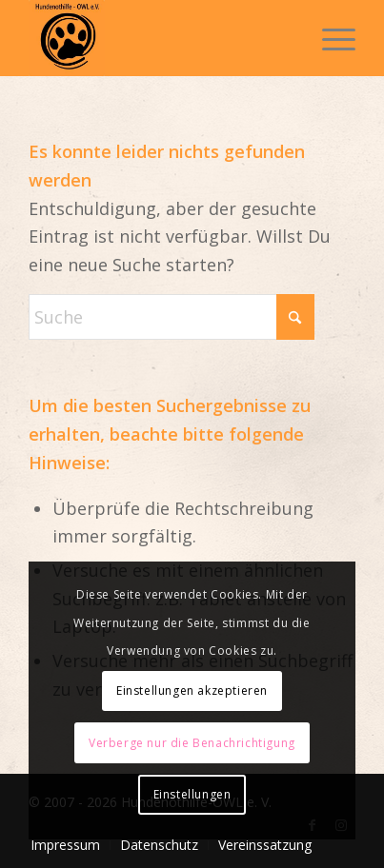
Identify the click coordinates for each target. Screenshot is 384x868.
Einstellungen (192, 794)
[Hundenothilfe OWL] (159, 38)
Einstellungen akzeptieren (192, 690)
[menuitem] (329, 38)
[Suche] (172, 317)
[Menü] (329, 38)
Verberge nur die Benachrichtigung (192, 743)
